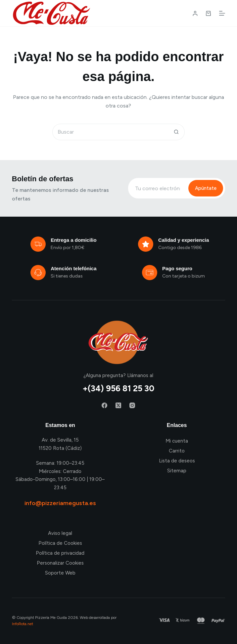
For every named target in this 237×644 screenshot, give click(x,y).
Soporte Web (60, 573)
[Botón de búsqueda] (176, 132)
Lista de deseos (177, 461)
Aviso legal (60, 533)
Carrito (177, 451)
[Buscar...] (110, 132)
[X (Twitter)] (118, 405)
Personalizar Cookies (60, 563)
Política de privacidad (60, 553)
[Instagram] (132, 405)
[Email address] (158, 188)
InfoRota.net (23, 624)
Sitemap (177, 471)
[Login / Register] (195, 13)
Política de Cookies (60, 543)
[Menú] (222, 13)
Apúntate (206, 188)
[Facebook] (104, 405)
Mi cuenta (177, 441)
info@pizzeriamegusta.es (60, 503)
